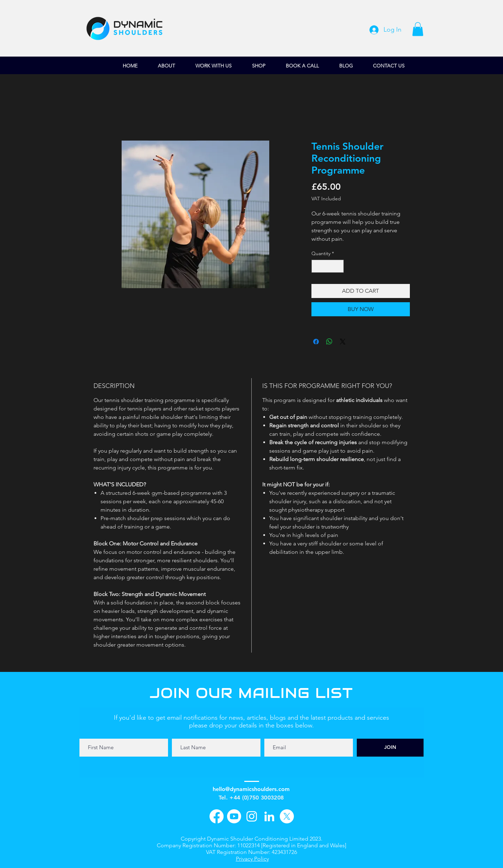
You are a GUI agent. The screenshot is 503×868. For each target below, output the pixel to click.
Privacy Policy (252, 859)
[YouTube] (234, 816)
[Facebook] (217, 816)
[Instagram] (252, 816)
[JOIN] (390, 748)
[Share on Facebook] (316, 342)
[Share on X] (343, 342)
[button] (418, 29)
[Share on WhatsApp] (329, 342)
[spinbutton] (328, 266)
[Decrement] (317, 266)
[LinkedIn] (269, 816)
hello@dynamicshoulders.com (251, 789)
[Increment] (338, 266)
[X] (287, 816)
